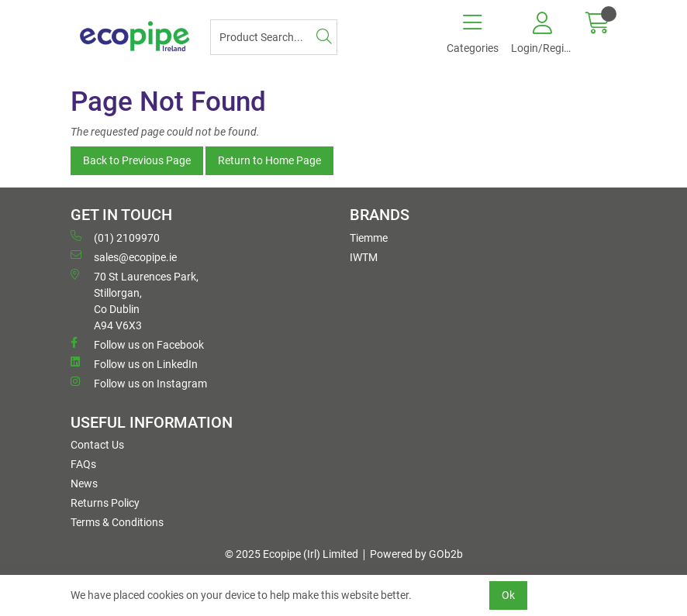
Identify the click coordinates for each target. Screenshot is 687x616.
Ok (508, 595)
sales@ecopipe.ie (124, 256)
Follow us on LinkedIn (134, 363)
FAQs (83, 464)
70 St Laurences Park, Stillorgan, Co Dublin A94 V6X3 (135, 300)
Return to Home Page (269, 160)
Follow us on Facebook (137, 344)
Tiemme (369, 238)
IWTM (364, 257)
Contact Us (97, 445)
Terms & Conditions (117, 522)
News (84, 484)
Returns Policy (105, 503)
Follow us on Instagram (139, 383)
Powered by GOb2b (416, 554)
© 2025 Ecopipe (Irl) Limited (292, 554)
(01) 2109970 (115, 237)
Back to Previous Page (137, 160)
